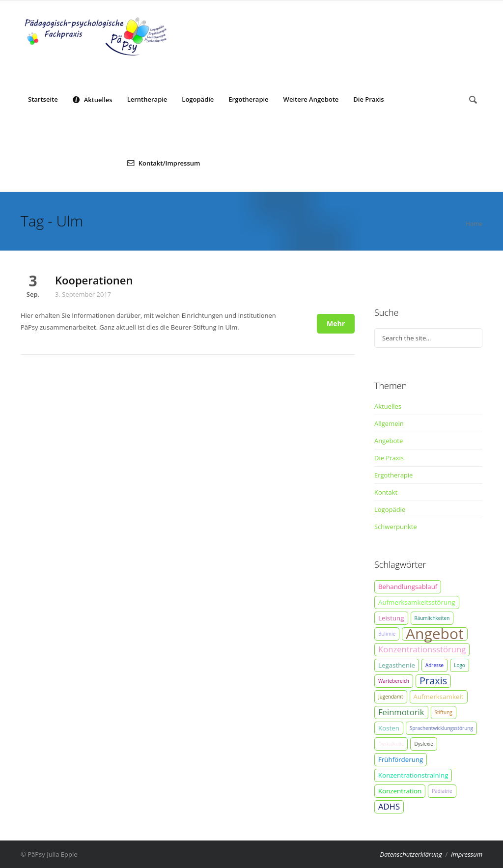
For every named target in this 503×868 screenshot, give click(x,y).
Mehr (336, 323)
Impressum (467, 854)
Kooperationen (94, 280)
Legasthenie (397, 665)
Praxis (433, 681)
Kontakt (386, 492)
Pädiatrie (442, 791)
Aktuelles (93, 99)
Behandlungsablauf (408, 587)
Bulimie (387, 634)
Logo (460, 665)
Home (474, 224)
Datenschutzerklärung (411, 854)
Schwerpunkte (396, 527)
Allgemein (389, 423)
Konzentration (400, 791)
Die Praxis (368, 99)
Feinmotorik (401, 712)
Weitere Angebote (311, 99)
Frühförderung (401, 759)
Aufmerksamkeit (439, 697)
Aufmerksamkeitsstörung (417, 602)
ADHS (389, 806)
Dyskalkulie (391, 744)
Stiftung (444, 712)
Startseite (43, 99)
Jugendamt (391, 697)
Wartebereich (394, 681)
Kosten (389, 728)
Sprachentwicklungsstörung (441, 728)
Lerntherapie (147, 99)
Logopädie (198, 99)
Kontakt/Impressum (164, 163)
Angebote (389, 441)
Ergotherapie (248, 99)
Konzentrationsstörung (422, 649)
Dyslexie (424, 744)
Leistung (391, 618)
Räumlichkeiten (432, 618)
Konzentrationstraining (413, 775)
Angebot (435, 634)
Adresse (434, 665)
